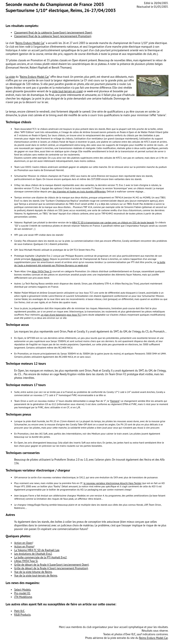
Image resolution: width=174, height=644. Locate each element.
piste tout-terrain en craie (67, 91)
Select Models (22, 590)
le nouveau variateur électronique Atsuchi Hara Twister (112, 483)
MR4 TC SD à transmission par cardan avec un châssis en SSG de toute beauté (113, 222)
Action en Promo (24, 547)
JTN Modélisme (23, 597)
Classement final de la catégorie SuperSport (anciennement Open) (53, 33)
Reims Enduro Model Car (30, 43)
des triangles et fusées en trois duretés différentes (79, 191)
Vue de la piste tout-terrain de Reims (36, 576)
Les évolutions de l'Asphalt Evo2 (33, 554)
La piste (10, 77)
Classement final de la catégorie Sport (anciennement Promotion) (53, 36)
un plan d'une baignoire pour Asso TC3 (61, 315)
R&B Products (22, 615)
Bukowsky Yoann (40, 259)
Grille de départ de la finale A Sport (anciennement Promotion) (51, 568)
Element (115, 401)
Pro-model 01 (22, 593)
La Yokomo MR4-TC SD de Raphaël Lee (37, 550)
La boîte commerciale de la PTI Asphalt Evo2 (40, 557)
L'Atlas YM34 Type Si (26, 561)
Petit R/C (19, 611)
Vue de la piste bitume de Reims (33, 572)
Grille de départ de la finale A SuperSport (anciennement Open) (51, 565)
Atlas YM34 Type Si (42, 271)
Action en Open (23, 543)
